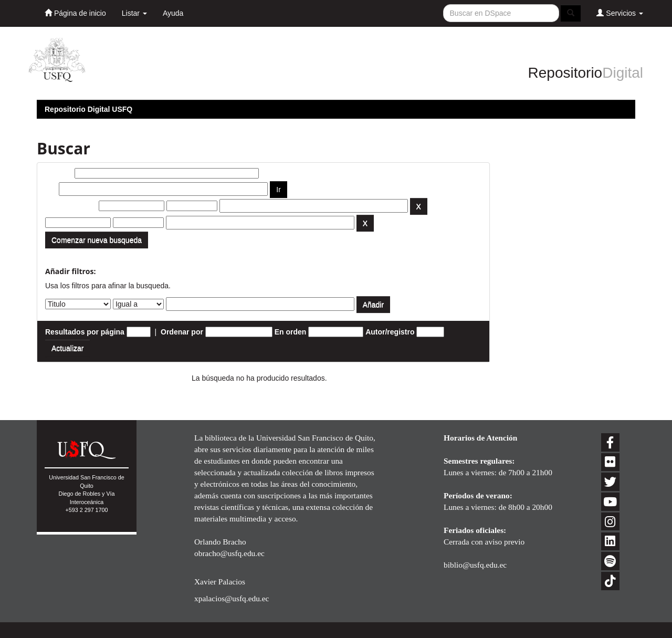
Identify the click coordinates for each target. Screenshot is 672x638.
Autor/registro (390, 332)
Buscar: (59, 173)
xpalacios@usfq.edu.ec (232, 598)
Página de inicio (75, 13)
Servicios (620, 13)
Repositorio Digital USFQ (88, 109)
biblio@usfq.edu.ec (475, 565)
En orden (291, 332)
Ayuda (173, 13)
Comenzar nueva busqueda (97, 240)
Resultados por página (85, 332)
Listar (134, 13)
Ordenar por (182, 332)
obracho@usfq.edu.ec (229, 553)
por (51, 189)
